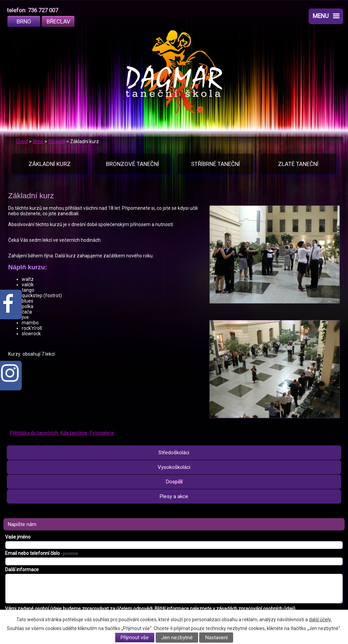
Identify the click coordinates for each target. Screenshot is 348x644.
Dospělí (57, 141)
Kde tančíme (74, 433)
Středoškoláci (174, 453)
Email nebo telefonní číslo (42, 553)
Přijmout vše (135, 638)
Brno (24, 21)
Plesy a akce (174, 496)
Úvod (22, 141)
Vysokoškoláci (174, 467)
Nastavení (216, 638)
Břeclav (58, 21)
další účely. (320, 620)
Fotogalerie (102, 433)
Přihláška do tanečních (34, 433)
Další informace (22, 570)
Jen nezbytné (177, 638)
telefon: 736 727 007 (32, 10)
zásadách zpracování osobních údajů (256, 609)
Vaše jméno (18, 537)
